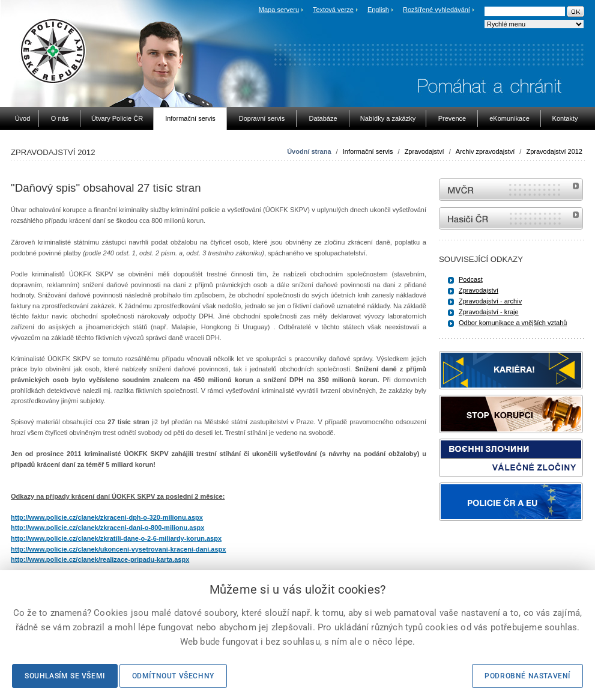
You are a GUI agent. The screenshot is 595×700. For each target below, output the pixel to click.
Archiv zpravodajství (485, 151)
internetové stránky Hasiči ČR (511, 218)
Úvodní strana (309, 151)
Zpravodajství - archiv (490, 301)
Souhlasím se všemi (65, 676)
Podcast (471, 279)
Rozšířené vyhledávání (436, 10)
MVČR (511, 190)
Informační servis (368, 151)
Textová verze (333, 10)
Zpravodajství (424, 151)
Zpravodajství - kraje (489, 312)
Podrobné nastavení (527, 676)
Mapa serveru (279, 10)
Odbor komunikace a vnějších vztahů (513, 323)
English (378, 10)
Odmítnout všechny (173, 676)
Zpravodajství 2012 (554, 151)
